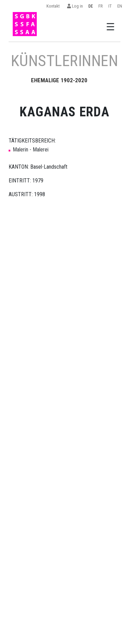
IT (110, 6)
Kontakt (54, 6)
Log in (75, 6)
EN (120, 6)
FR (101, 6)
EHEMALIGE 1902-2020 (59, 80)
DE (91, 6)
